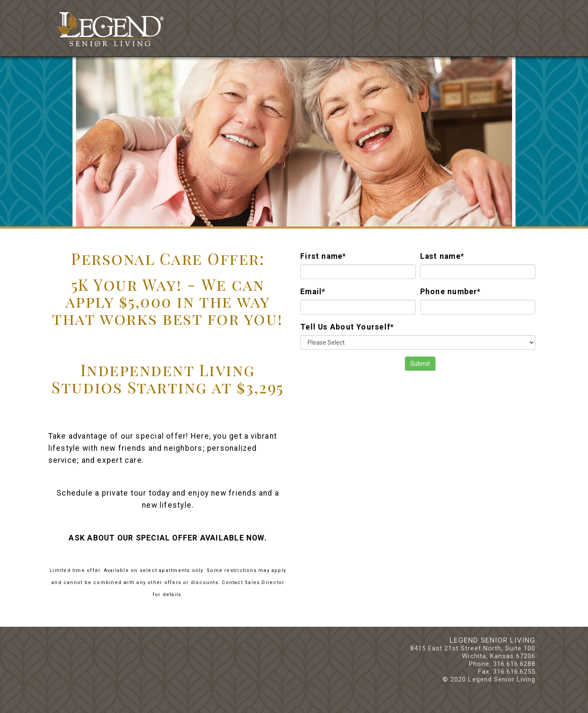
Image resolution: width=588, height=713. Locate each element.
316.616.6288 (514, 664)
